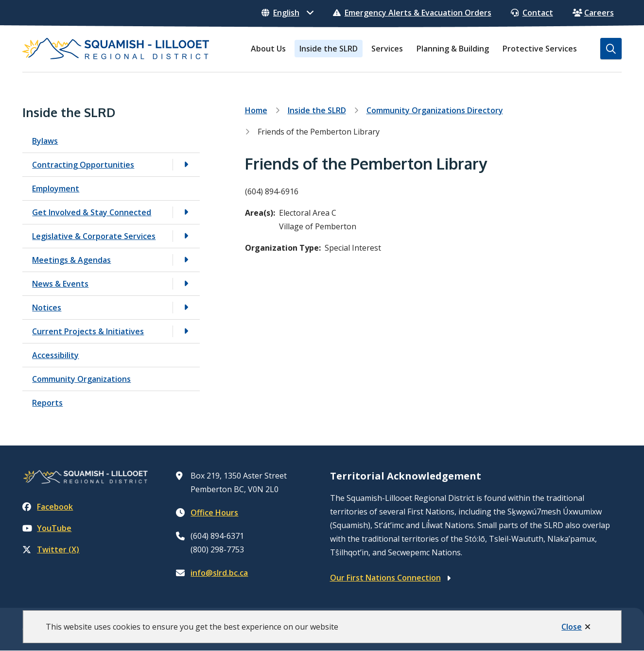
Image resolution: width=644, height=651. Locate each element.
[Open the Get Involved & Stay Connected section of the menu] (186, 212)
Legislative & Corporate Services (94, 236)
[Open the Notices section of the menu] (186, 307)
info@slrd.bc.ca (219, 573)
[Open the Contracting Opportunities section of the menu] (186, 164)
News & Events (60, 284)
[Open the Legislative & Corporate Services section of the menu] (186, 236)
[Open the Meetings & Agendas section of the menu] (186, 260)
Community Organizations (81, 379)
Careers (593, 13)
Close (572, 627)
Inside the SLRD (329, 49)
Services (387, 49)
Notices (47, 308)
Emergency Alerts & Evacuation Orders (412, 13)
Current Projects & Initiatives (88, 331)
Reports (47, 403)
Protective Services (540, 49)
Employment (56, 188)
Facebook (48, 507)
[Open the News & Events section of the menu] (186, 283)
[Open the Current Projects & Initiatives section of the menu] (186, 331)
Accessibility (55, 355)
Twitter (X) (51, 549)
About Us (268, 49)
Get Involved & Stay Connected (92, 212)
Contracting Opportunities (83, 165)
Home (256, 110)
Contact (532, 13)
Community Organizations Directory (435, 110)
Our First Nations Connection (385, 578)
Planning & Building (453, 49)
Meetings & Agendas (71, 260)
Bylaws (45, 141)
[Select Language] (287, 13)
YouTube (47, 528)
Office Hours (214, 513)
